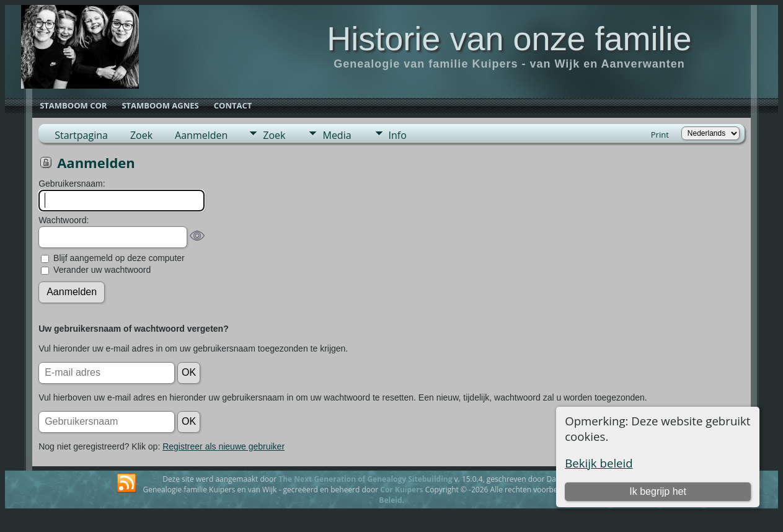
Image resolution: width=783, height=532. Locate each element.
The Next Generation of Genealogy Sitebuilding (365, 479)
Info (398, 135)
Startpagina (81, 135)
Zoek (141, 135)
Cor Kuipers (401, 490)
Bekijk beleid (599, 463)
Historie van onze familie (509, 38)
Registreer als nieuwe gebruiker (223, 446)
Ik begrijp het (658, 491)
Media (337, 135)
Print (660, 135)
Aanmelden (201, 135)
